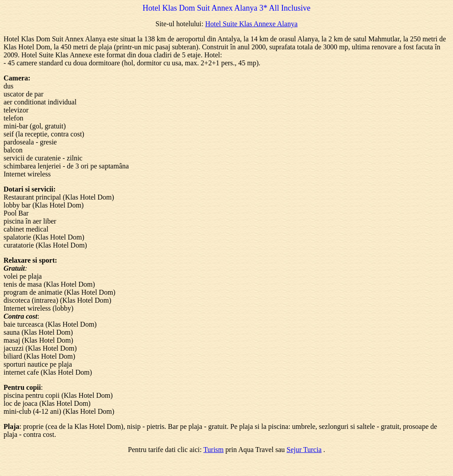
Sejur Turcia (304, 450)
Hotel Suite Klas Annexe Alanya (251, 24)
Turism (214, 450)
